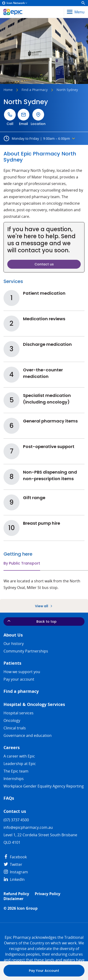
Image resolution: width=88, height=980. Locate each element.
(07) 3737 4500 (16, 820)
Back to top (32, 621)
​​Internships (14, 779)
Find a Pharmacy (35, 90)
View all (44, 606)
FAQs (9, 798)
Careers (12, 748)
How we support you (22, 672)
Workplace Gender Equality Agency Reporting (44, 786)
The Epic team (16, 771)
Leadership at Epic (20, 764)
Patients (12, 663)
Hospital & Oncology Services (34, 704)
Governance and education (28, 735)
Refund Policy (16, 894)
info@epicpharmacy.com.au (28, 827)
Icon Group (27, 908)
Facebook (15, 857)
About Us (13, 635)
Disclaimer (13, 899)
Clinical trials (15, 728)
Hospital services (19, 713)
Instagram (16, 872)
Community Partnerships (26, 651)
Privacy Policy (48, 894)
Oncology (12, 720)
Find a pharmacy (21, 691)
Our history (14, 644)
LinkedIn (14, 879)
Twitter (13, 864)
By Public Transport (22, 563)
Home (8, 90)
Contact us (15, 811)
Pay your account (19, 679)
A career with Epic (19, 756)
